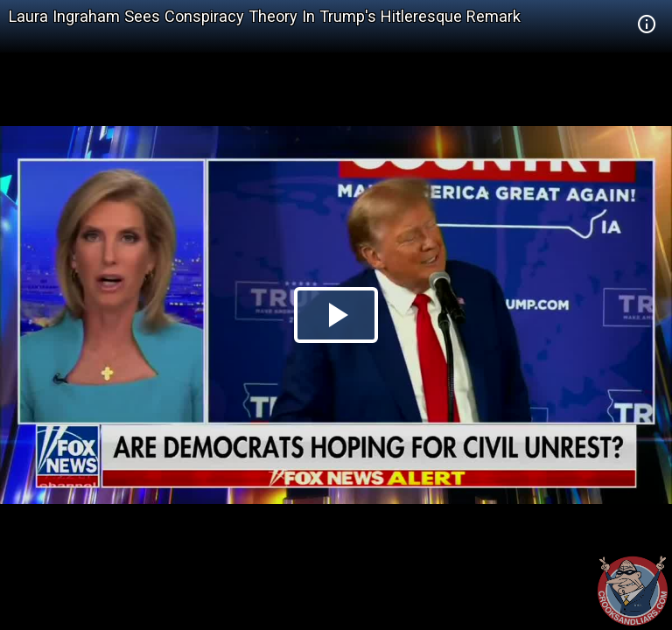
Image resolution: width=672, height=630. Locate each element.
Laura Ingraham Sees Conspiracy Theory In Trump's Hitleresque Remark (265, 16)
